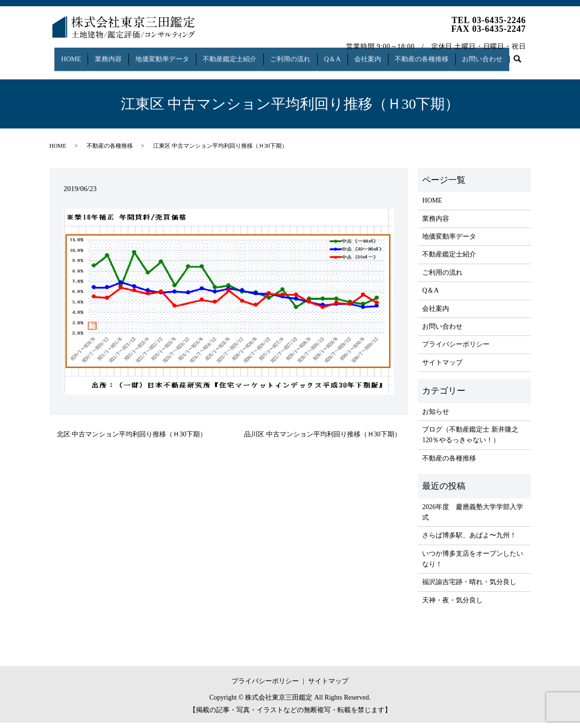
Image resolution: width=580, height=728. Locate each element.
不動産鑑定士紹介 (233, 55)
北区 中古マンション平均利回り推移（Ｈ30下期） (132, 440)
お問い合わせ (500, 55)
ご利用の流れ (297, 55)
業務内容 (107, 55)
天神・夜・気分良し (452, 606)
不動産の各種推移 (436, 55)
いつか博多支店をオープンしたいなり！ (473, 564)
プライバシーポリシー (456, 350)
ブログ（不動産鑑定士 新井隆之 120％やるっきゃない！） (470, 440)
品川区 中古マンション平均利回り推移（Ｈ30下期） (322, 440)
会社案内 (379, 55)
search (61, 70)
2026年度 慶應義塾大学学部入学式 (473, 517)
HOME (67, 55)
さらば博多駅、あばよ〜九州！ (469, 541)
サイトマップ (442, 368)
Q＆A (342, 55)
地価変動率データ (164, 55)
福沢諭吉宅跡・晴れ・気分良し (469, 587)
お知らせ (436, 416)
